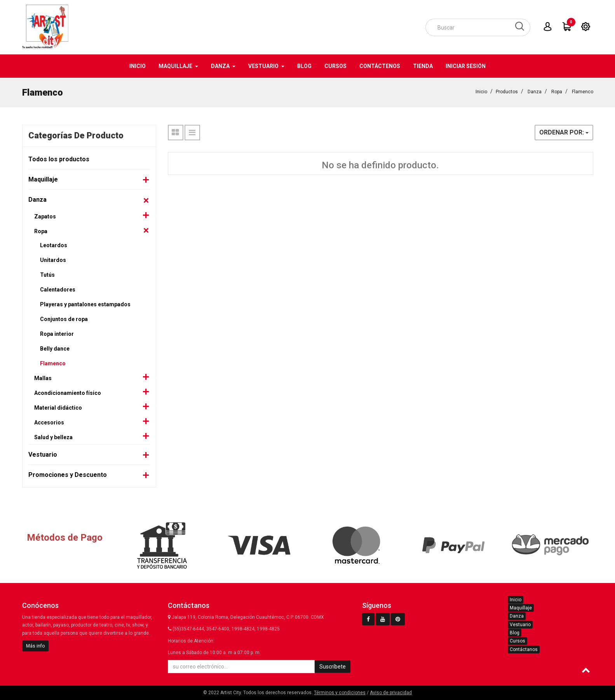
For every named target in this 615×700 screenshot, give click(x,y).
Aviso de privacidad (391, 693)
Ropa (557, 92)
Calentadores (58, 290)
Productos (507, 92)
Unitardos (53, 260)
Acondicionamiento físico (68, 393)
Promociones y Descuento (68, 475)
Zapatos (45, 216)
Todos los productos (59, 159)
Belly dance (55, 349)
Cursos (517, 641)
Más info (35, 646)
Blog (515, 633)
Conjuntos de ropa (64, 319)
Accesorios (49, 422)
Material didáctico (58, 408)
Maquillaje (43, 179)
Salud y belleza (53, 437)
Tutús (47, 275)
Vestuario (43, 455)
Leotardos (54, 245)
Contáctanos (524, 649)
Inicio (481, 92)
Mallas (43, 378)
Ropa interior (57, 334)
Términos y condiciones (340, 693)
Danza (535, 92)
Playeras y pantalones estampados (85, 304)
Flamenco (583, 92)
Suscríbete (333, 667)
